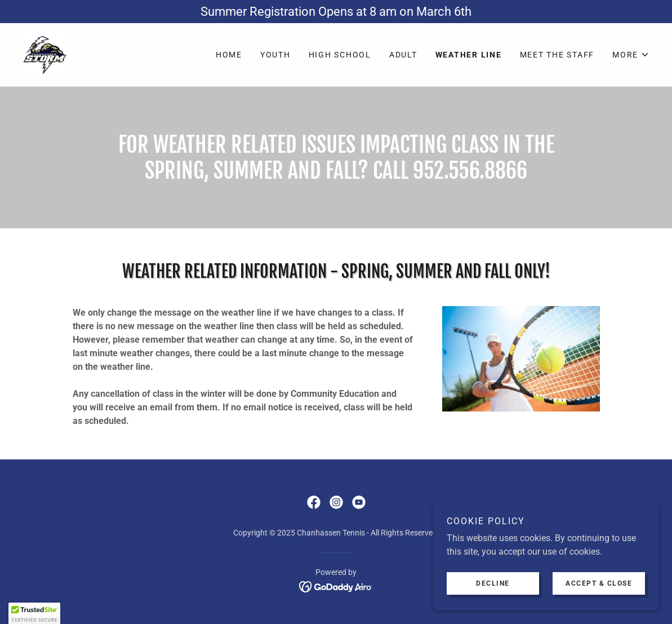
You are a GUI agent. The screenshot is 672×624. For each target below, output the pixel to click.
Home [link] (229, 55)
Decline (493, 591)
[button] (631, 55)
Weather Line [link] (469, 55)
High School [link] (340, 55)
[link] (45, 54)
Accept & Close (599, 591)
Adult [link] (403, 55)
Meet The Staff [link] (557, 55)
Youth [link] (275, 55)
